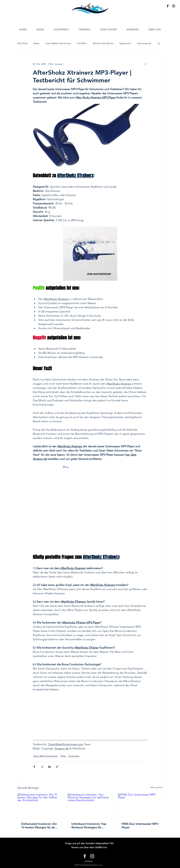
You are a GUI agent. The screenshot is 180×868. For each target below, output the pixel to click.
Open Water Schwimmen (58, 43)
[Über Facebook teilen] (34, 767)
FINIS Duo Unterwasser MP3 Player (140, 826)
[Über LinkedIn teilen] (49, 767)
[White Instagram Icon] (92, 856)
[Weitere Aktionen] (145, 64)
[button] (85, 29)
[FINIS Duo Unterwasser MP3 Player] (140, 806)
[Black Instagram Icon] (174, 6)
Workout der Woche (103, 43)
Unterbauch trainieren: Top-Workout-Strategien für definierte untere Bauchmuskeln (89, 826)
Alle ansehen (157, 787)
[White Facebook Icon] (85, 856)
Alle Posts (22, 43)
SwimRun (82, 43)
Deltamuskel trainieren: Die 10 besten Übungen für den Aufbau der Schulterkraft (39, 826)
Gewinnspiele (144, 43)
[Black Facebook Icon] (168, 6)
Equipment (125, 43)
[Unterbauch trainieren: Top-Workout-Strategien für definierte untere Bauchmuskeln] (90, 806)
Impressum (89, 861)
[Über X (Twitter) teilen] (42, 767)
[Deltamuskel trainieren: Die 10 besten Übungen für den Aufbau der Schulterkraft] (40, 806)
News (36, 43)
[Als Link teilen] (57, 767)
